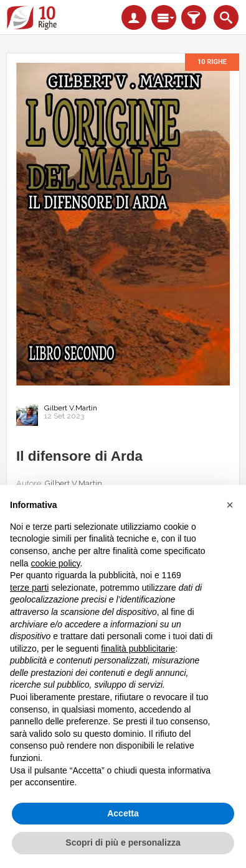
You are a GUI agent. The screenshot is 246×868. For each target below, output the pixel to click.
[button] (230, 505)
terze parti (29, 588)
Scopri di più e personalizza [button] (123, 843)
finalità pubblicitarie (138, 649)
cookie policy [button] (55, 563)
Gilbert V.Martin (71, 408)
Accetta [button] (123, 813)
